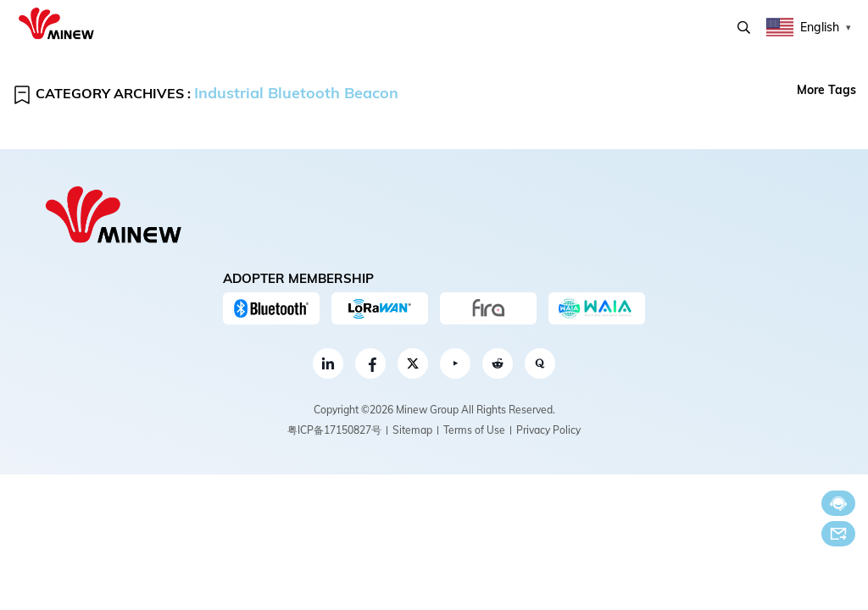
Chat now (838, 504)
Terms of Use (474, 430)
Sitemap (412, 430)
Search (744, 28)
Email (838, 534)
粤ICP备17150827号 (334, 430)
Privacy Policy (548, 430)
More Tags (826, 90)
